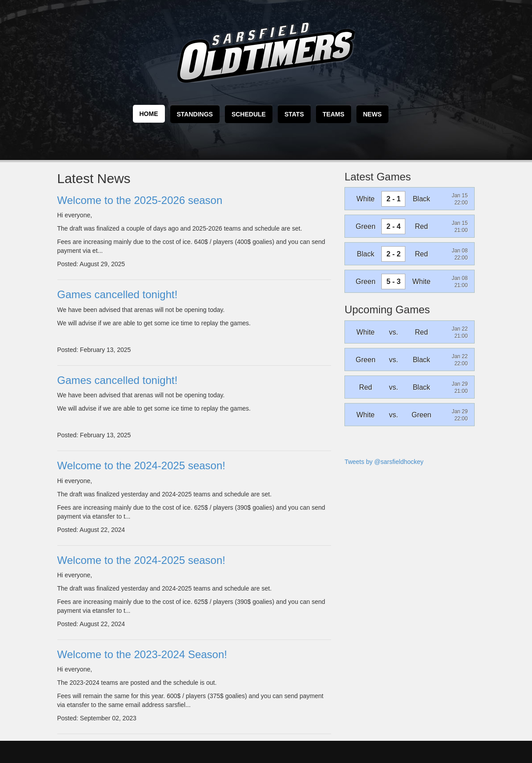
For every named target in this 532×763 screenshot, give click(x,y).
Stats (294, 114)
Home (149, 114)
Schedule (249, 114)
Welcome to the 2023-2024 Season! (142, 654)
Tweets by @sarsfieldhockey (384, 462)
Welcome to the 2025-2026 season (140, 200)
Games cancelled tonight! (118, 294)
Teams (334, 114)
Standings (195, 114)
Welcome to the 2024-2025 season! (141, 465)
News (372, 114)
